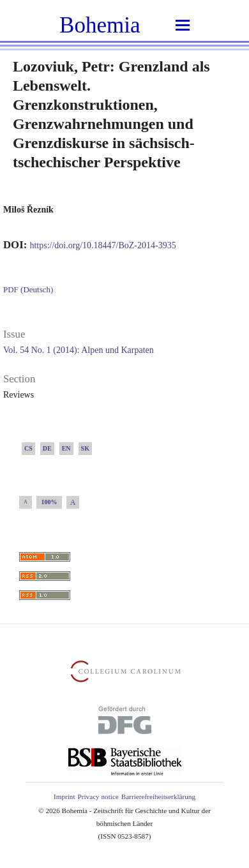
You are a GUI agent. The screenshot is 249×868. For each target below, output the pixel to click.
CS (28, 448)
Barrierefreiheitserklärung (158, 797)
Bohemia (100, 25)
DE (47, 448)
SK (85, 448)
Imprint (64, 797)
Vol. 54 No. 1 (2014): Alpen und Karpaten (79, 350)
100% (49, 502)
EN (66, 448)
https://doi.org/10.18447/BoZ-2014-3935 (102, 245)
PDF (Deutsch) (28, 289)
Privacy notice (98, 797)
